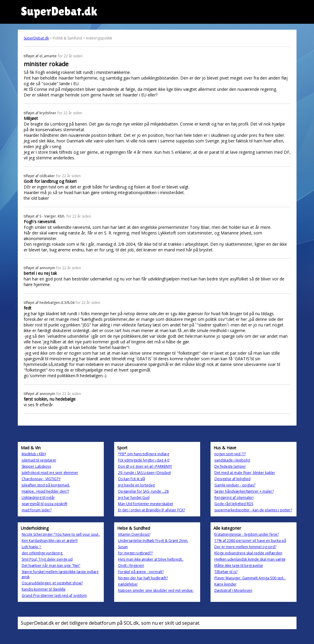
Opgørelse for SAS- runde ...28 (143, 491)
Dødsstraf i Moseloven (233, 590)
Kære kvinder (225, 584)
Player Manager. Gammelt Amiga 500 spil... (250, 578)
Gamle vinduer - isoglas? (235, 485)
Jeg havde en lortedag (136, 485)
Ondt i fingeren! (131, 566)
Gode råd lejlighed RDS (234, 504)
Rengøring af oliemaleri (234, 498)
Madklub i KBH (34, 454)
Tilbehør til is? (226, 572)
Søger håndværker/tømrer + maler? (244, 491)
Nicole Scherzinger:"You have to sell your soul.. (61, 534)
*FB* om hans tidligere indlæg (144, 454)
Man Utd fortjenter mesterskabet (146, 504)
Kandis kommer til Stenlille (44, 589)
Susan (123, 547)
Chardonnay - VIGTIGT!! (41, 479)
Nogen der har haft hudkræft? (143, 578)
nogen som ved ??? (230, 454)
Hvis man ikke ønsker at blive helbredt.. (151, 559)
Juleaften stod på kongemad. (46, 485)
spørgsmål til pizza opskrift (44, 504)
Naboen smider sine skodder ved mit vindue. (156, 590)
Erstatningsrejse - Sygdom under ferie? (247, 534)
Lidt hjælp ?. (32, 547)
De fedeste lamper (230, 466)
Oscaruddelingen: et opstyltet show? (52, 583)
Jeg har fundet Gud (134, 498)
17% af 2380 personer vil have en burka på (250, 541)
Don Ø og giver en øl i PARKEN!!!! (145, 466)
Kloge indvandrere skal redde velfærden (248, 553)
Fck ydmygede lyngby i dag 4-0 (144, 460)
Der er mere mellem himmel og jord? (245, 547)
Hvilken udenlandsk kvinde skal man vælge (250, 559)
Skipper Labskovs (36, 466)
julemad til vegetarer (39, 460)
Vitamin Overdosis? (134, 534)
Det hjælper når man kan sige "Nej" (51, 566)
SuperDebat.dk (36, 38)
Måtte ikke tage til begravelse (239, 566)
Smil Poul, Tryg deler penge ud (47, 559)
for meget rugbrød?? (135, 553)
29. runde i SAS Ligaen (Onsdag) (144, 473)
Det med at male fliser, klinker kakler (245, 473)
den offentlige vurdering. (42, 553)
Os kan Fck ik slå (132, 479)
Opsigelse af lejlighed (232, 479)
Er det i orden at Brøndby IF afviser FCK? (152, 510)
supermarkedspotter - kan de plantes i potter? (253, 510)
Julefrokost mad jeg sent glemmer (50, 473)
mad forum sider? (37, 510)
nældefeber (128, 584)
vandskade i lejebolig (232, 460)
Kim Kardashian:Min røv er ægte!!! (50, 541)
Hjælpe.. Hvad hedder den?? (45, 491)
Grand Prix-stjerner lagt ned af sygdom (54, 595)
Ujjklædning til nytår (38, 498)
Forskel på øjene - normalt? (141, 572)
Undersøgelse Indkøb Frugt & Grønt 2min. (153, 541)
